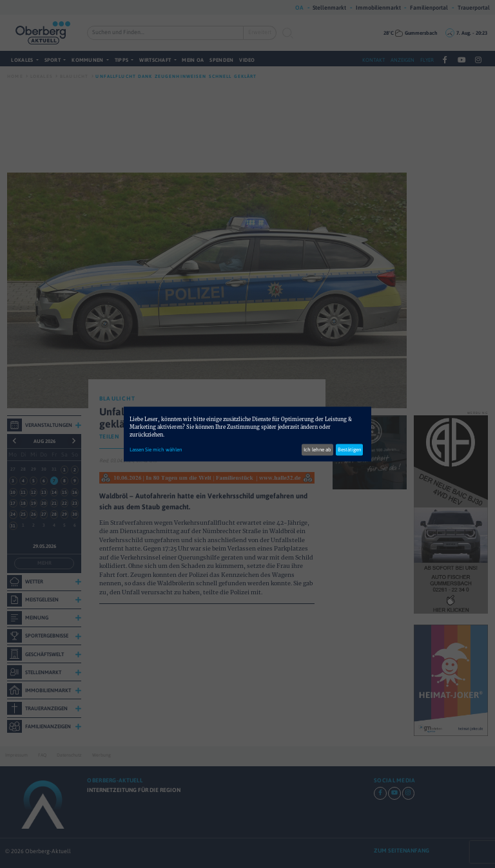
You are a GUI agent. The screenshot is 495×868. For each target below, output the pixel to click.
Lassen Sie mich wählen (156, 449)
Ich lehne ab (317, 449)
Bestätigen (349, 449)
